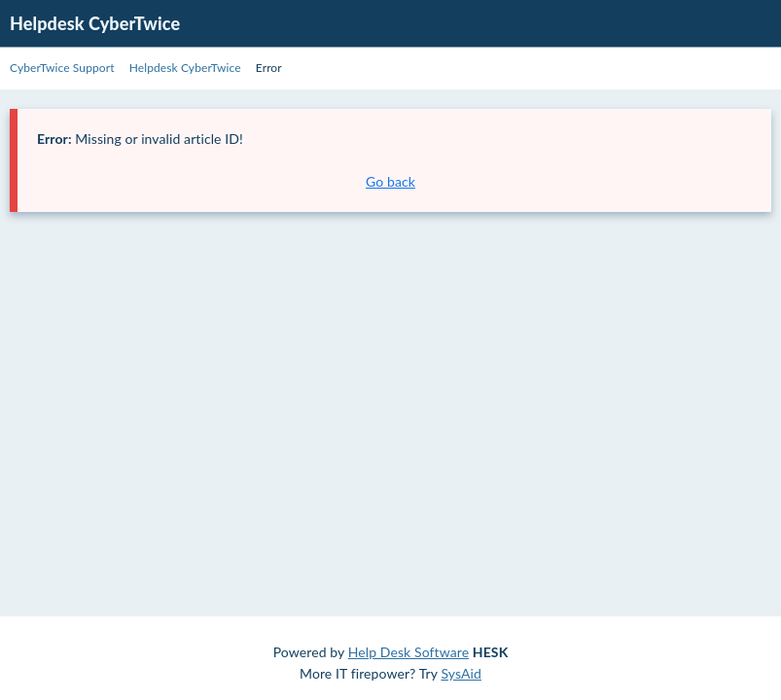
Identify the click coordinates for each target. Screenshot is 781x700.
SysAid (461, 673)
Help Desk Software (408, 652)
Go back (390, 181)
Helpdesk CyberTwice (95, 23)
